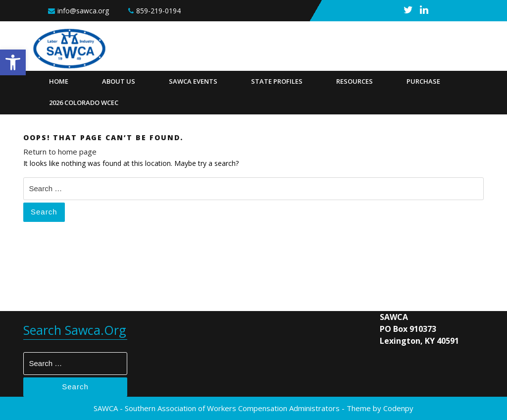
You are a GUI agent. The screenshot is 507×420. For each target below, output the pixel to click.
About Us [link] (119, 81)
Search (44, 212)
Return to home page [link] (60, 152)
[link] (13, 62)
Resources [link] (355, 81)
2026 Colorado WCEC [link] (84, 103)
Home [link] (59, 81)
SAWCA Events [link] (193, 81)
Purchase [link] (423, 81)
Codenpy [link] (398, 408)
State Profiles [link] (277, 81)
